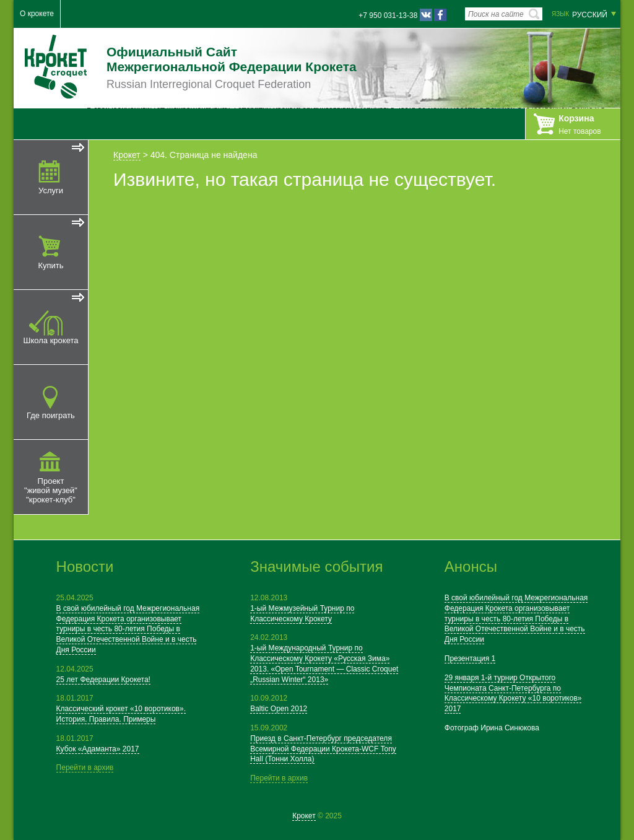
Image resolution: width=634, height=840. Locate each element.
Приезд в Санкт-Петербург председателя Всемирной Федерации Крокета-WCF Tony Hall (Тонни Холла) (323, 749)
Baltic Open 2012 (279, 709)
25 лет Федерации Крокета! (103, 680)
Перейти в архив (85, 768)
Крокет (127, 155)
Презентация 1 (470, 658)
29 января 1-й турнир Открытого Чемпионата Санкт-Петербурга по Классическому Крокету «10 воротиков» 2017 (513, 693)
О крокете (37, 14)
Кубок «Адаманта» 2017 (98, 749)
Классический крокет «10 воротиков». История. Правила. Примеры (121, 714)
